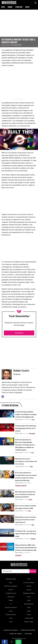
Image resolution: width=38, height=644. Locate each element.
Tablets (11, 600)
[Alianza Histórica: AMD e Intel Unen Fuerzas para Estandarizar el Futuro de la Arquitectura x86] (7, 550)
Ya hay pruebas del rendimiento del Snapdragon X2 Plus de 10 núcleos (26, 428)
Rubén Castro (6, 45)
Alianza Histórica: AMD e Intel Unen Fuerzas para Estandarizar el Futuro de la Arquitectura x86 (26, 548)
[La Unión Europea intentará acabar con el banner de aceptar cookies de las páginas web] (7, 416)
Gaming (10, 7)
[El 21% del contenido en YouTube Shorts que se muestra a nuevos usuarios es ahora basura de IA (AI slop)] (7, 479)
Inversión (29, 586)
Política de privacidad (28, 630)
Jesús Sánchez (19, 466)
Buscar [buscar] (33, 571)
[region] (19, 82)
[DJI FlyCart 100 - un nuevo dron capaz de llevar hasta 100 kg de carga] (7, 535)
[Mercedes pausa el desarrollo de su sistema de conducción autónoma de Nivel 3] (7, 496)
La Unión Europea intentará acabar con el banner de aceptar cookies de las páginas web (26, 414)
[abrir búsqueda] (35, 3)
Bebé (29, 579)
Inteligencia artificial (21, 486)
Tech (33, 420)
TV (11, 604)
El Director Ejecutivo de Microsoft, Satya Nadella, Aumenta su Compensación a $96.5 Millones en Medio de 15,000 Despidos (25, 445)
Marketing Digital (11, 579)
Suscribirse (19, 333)
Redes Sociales (29, 622)
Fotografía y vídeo (11, 593)
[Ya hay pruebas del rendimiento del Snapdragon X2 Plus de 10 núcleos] (7, 430)
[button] (5, 642)
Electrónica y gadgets (11, 586)
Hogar (11, 611)
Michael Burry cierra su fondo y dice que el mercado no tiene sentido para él (26, 520)
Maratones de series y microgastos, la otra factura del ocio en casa (26, 461)
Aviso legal (28, 634)
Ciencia (29, 615)
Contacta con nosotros (11, 630)
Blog (31, 466)
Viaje (11, 622)
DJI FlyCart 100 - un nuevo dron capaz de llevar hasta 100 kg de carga (26, 534)
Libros (11, 618)
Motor (31, 499)
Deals (29, 607)
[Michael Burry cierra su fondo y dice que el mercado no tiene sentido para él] (7, 521)
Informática (32, 433)
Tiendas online (29, 618)
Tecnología (19, 7)
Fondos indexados (29, 583)
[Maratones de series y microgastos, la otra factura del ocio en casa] (7, 463)
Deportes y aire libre (11, 607)
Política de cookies (16, 634)
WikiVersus (19, 565)
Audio (3, 7)
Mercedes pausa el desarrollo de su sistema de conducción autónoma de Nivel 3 (25, 494)
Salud (29, 600)
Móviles (11, 590)
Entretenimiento (29, 604)
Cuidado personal (11, 615)
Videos (27, 7)
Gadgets (33, 539)
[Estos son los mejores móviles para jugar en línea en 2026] (7, 508)
